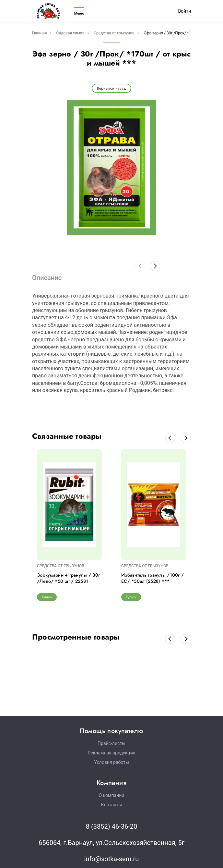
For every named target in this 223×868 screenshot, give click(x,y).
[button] (155, 266)
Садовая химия (70, 33)
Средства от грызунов (114, 33)
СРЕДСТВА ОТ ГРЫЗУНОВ (61, 566)
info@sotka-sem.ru (112, 859)
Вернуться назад (111, 88)
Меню (79, 11)
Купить (47, 597)
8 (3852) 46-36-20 (111, 826)
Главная (40, 33)
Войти (184, 11)
